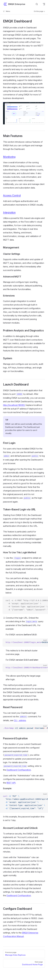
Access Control (12, 195)
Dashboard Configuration (19, 770)
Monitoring (9, 157)
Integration (9, 212)
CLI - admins (20, 720)
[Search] (37, 4)
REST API (11, 783)
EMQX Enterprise (14, 4)
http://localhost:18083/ (14, 405)
